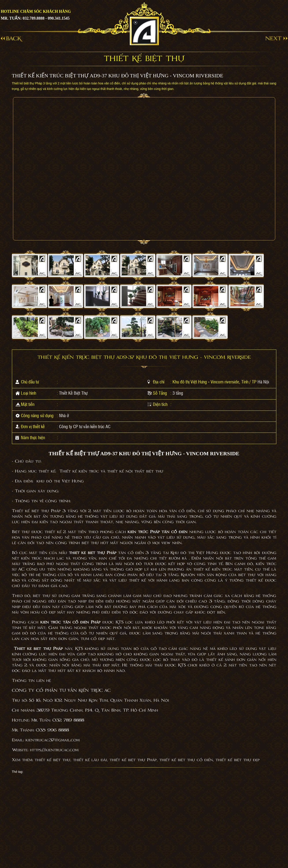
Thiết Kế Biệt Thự (73, 393)
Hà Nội (263, 382)
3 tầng (178, 393)
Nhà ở (64, 415)
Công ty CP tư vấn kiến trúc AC (85, 426)
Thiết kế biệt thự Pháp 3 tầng (45, 511)
